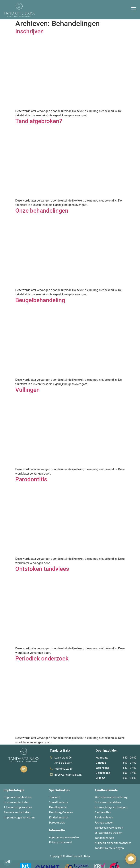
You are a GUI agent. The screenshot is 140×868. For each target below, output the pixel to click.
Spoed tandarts (59, 802)
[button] (134, 10)
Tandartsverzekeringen (109, 848)
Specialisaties (59, 790)
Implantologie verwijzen (19, 818)
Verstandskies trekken (108, 833)
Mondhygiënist (58, 807)
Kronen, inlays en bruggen (111, 807)
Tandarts (55, 797)
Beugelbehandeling (40, 300)
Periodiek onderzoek (42, 658)
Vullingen (28, 390)
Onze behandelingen (42, 211)
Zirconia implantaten (17, 812)
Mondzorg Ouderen (61, 812)
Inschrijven (30, 31)
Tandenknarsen (104, 838)
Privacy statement (61, 842)
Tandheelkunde (106, 790)
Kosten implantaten (16, 802)
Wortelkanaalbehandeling (111, 797)
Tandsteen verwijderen (109, 828)
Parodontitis (31, 479)
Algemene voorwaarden (64, 837)
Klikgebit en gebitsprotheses (113, 843)
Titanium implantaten (18, 807)
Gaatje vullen (103, 812)
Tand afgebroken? (39, 121)
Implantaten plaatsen (18, 797)
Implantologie (14, 790)
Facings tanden (104, 823)
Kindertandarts (59, 818)
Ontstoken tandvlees (42, 569)
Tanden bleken (104, 818)
